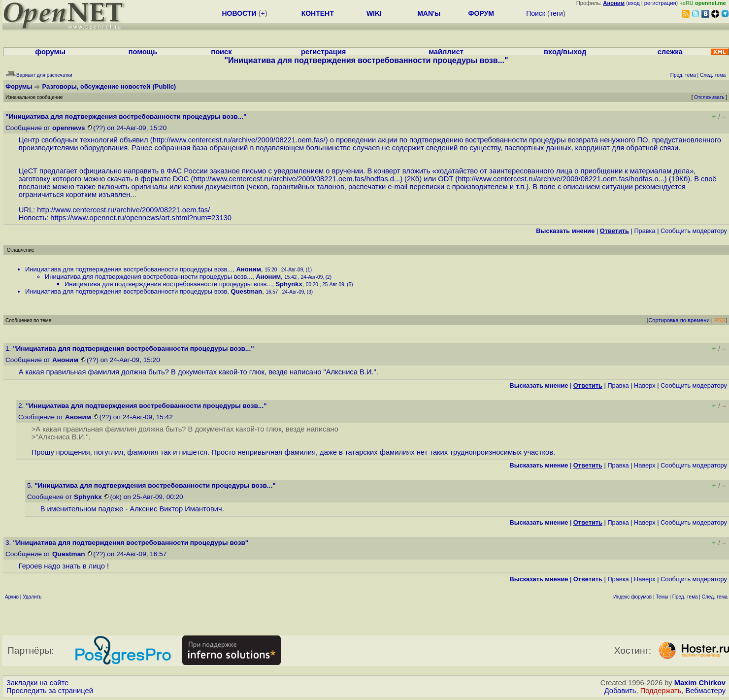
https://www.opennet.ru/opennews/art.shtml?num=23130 (141, 218)
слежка (670, 52)
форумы (50, 52)
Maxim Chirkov (700, 683)
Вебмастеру (706, 691)
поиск (221, 52)
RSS (720, 320)
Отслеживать (709, 97)
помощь (143, 52)
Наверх (645, 385)
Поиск (536, 13)
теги (556, 13)
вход (634, 3)
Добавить (620, 691)
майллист (446, 52)
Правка (645, 231)
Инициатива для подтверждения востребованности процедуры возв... (129, 269)
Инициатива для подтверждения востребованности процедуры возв (126, 291)
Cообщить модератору (694, 231)
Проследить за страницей (50, 691)
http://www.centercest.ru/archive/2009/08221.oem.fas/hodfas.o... (561, 179)
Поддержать (661, 691)
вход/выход (565, 52)
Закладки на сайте (37, 683)
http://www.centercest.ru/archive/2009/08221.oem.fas (238, 140)
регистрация (660, 3)
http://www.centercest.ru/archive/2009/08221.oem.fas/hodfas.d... (297, 179)
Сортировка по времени (679, 320)
